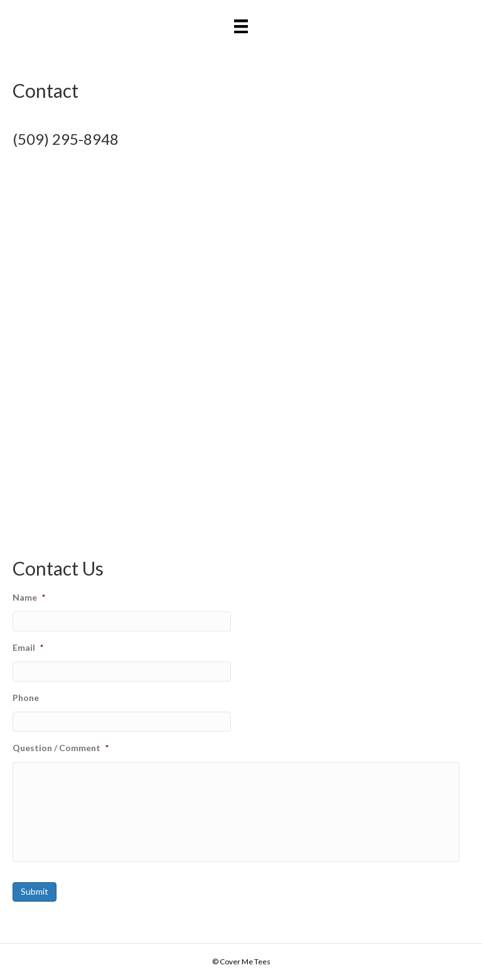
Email (28, 647)
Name (29, 597)
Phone (26, 698)
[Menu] (241, 26)
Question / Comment (61, 748)
